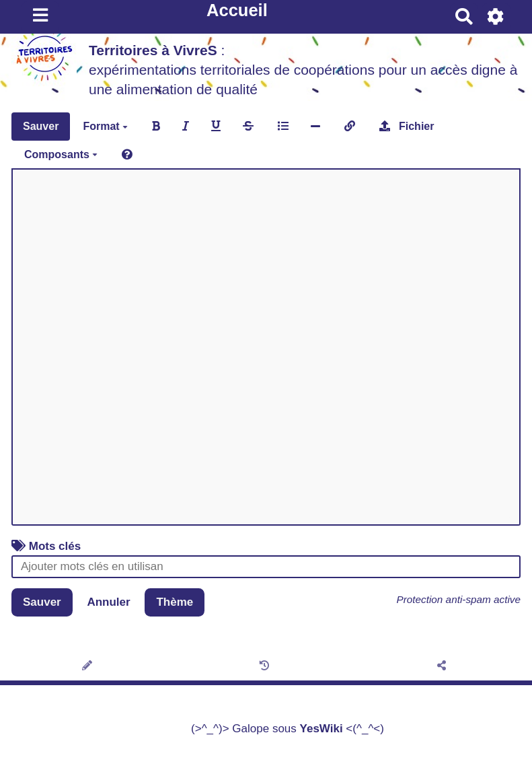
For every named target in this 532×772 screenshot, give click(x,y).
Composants (61, 154)
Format (105, 126)
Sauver (41, 126)
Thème (175, 602)
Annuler (108, 602)
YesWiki (321, 729)
